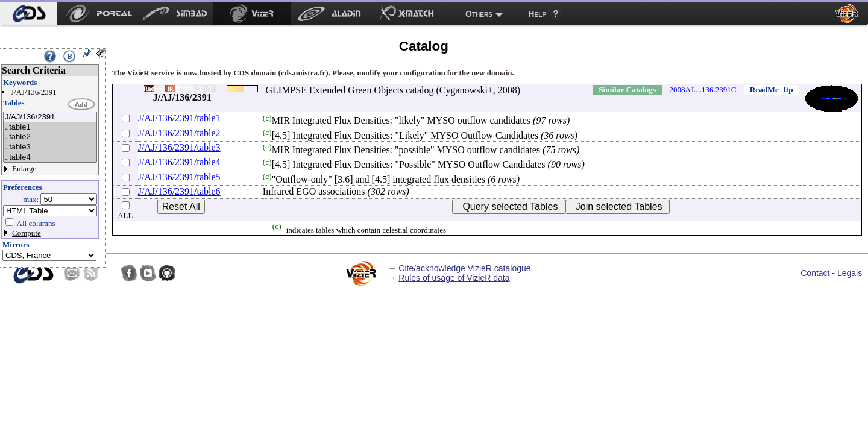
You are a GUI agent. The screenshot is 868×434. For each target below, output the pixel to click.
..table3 (50, 147)
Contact (815, 273)
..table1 (50, 127)
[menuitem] (29, 14)
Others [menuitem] (479, 14)
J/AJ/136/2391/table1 (179, 118)
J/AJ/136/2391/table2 (179, 133)
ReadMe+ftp (772, 90)
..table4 (50, 158)
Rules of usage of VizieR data (454, 278)
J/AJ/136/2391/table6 (179, 191)
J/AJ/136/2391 (50, 117)
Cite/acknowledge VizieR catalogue (464, 268)
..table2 (50, 137)
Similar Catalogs (627, 90)
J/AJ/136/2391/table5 (179, 177)
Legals (850, 273)
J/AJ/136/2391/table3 (179, 147)
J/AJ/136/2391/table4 (179, 162)
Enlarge (24, 168)
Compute (27, 233)
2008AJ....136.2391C (703, 90)
